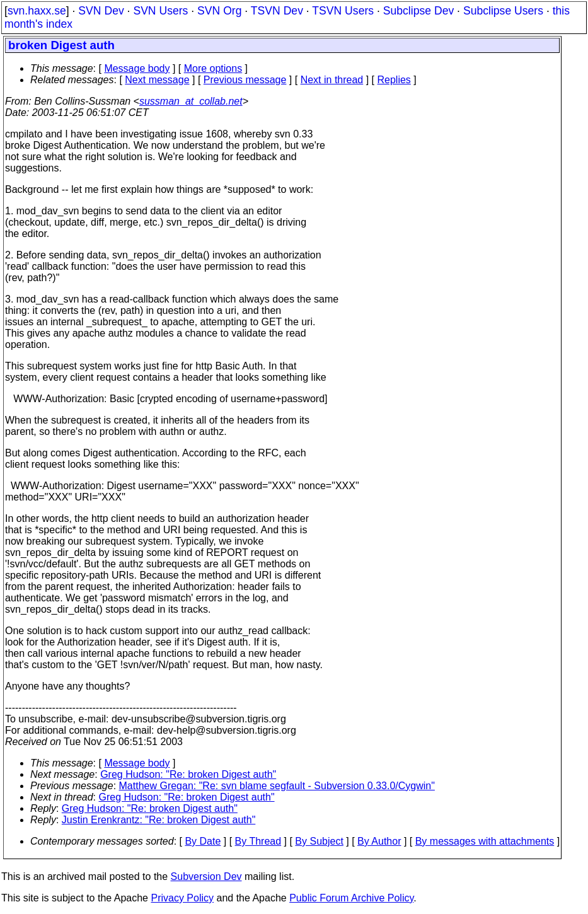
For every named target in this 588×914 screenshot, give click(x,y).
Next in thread (332, 80)
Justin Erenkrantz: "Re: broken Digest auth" (159, 820)
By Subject (319, 841)
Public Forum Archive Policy (351, 898)
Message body (137, 68)
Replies (394, 80)
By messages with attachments (485, 841)
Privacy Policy (182, 898)
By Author (379, 841)
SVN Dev (101, 11)
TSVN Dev (277, 11)
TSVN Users (343, 11)
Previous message (245, 80)
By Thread (258, 841)
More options (213, 68)
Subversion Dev (206, 876)
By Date (203, 841)
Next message (157, 80)
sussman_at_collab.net (191, 101)
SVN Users (160, 11)
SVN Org (219, 11)
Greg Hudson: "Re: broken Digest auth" (188, 774)
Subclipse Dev (418, 11)
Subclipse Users (503, 11)
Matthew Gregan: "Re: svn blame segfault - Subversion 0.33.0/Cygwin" (277, 786)
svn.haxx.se (37, 11)
